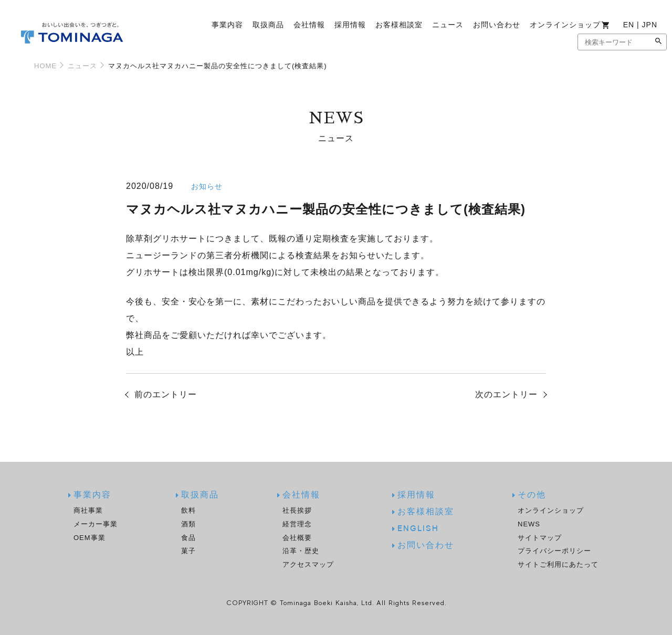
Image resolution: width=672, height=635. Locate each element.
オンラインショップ (570, 25)
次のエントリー (506, 394)
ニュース (448, 25)
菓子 (188, 551)
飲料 (188, 510)
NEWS (529, 524)
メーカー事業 (96, 524)
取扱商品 (268, 25)
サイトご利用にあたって (558, 564)
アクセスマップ (308, 564)
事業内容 (227, 25)
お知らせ (207, 186)
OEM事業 (90, 538)
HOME (45, 66)
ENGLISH (418, 529)
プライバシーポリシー (554, 551)
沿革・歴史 (301, 551)
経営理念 (297, 524)
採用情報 (350, 25)
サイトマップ (540, 538)
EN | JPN (640, 25)
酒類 (188, 524)
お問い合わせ (497, 25)
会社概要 (297, 538)
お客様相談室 (399, 25)
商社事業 (88, 510)
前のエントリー (166, 394)
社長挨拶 (297, 510)
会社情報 (309, 25)
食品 (188, 538)
